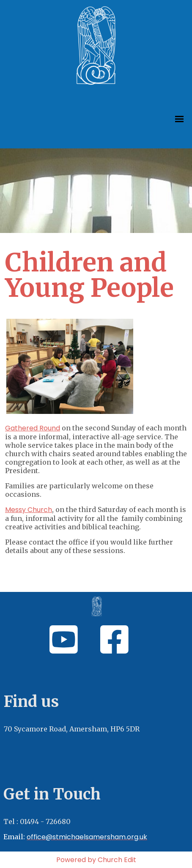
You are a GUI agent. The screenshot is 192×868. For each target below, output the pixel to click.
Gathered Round (33, 428)
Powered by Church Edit (96, 860)
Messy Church (29, 510)
